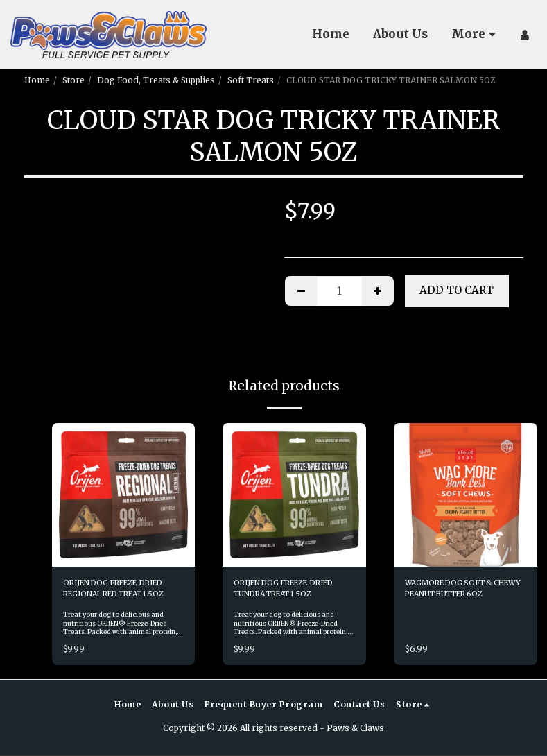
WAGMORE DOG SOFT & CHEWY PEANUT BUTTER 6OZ (460, 591)
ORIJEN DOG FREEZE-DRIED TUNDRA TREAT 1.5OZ (294, 590)
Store (73, 80)
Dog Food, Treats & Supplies (156, 80)
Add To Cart (457, 290)
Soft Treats (251, 80)
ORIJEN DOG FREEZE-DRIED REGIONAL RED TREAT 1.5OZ (123, 590)
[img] (124, 495)
